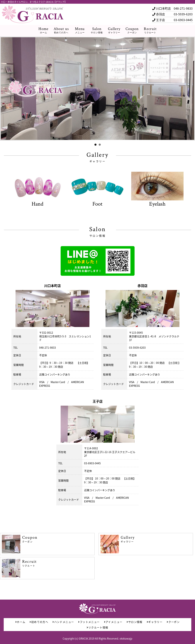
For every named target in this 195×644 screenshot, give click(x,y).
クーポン (173, 622)
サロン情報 (134, 622)
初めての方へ (39, 622)
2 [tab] (100, 145)
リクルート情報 (97, 627)
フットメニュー (89, 622)
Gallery (114, 30)
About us (61, 30)
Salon (97, 30)
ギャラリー (155, 622)
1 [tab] (95, 145)
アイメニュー (113, 622)
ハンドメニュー (63, 622)
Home (43, 30)
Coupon (132, 30)
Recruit (150, 30)
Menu (80, 30)
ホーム (20, 622)
